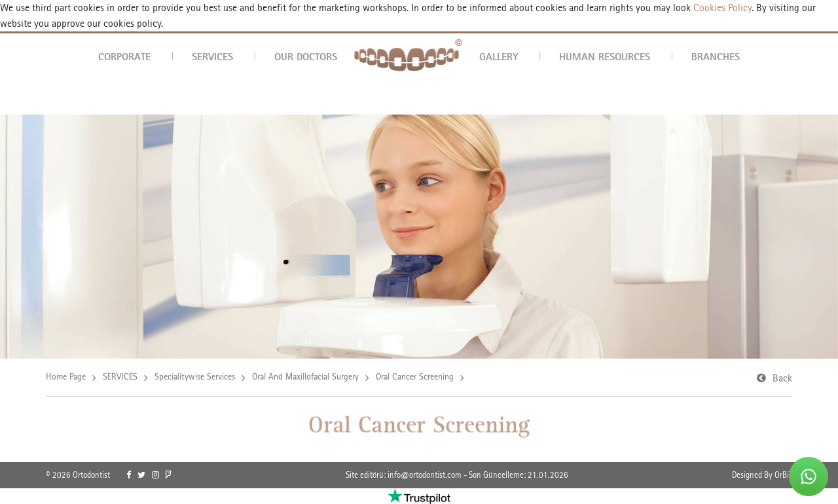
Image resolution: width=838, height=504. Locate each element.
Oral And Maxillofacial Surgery (305, 378)
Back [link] (782, 379)
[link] (129, 475)
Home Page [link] (66, 378)
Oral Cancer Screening (415, 378)
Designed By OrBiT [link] (762, 475)
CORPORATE (124, 56)
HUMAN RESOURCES (605, 56)
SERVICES (212, 56)
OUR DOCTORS (306, 56)
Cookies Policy (721, 8)
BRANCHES (716, 56)
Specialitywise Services (195, 378)
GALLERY (499, 56)
